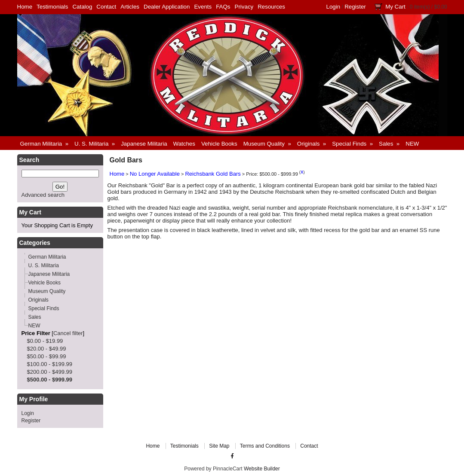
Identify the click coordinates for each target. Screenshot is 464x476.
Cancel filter (68, 333)
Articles (130, 7)
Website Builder (262, 469)
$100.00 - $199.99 (50, 364)
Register (355, 7)
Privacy (244, 7)
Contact (106, 7)
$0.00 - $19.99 (45, 341)
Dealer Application (167, 7)
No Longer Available (155, 174)
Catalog (82, 7)
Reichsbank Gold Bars (213, 174)
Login (333, 7)
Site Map (219, 446)
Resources (271, 7)
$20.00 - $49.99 (47, 349)
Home (25, 7)
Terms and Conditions (265, 446)
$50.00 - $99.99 (47, 356)
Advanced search (43, 195)
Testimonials (52, 7)
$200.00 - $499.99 (50, 372)
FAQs (223, 7)
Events (203, 7)
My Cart (395, 7)
